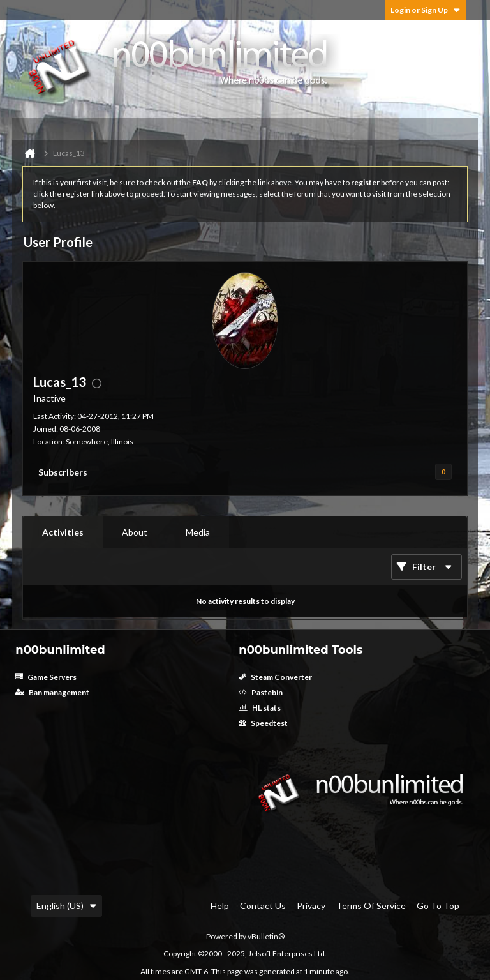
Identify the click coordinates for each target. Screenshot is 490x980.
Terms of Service (371, 906)
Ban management (52, 692)
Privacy (311, 906)
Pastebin (261, 692)
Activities (63, 532)
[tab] (63, 532)
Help (220, 906)
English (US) (66, 906)
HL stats (260, 708)
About (135, 532)
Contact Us (263, 906)
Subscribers (63, 472)
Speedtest (263, 723)
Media (198, 532)
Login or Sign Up (426, 10)
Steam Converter (275, 677)
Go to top (438, 906)
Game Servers (46, 677)
